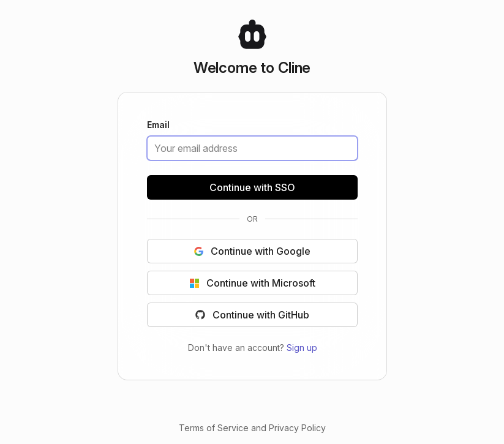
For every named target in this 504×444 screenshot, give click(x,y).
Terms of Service (214, 428)
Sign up (301, 348)
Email (158, 126)
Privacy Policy (297, 428)
